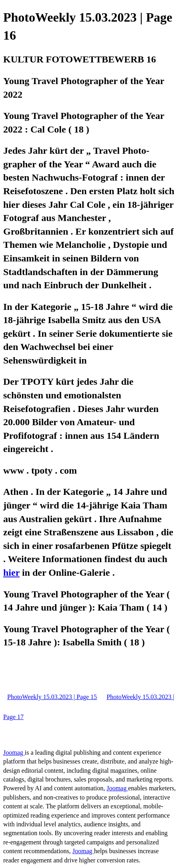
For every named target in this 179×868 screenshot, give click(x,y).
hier (11, 573)
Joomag (14, 752)
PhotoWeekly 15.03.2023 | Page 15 (52, 697)
